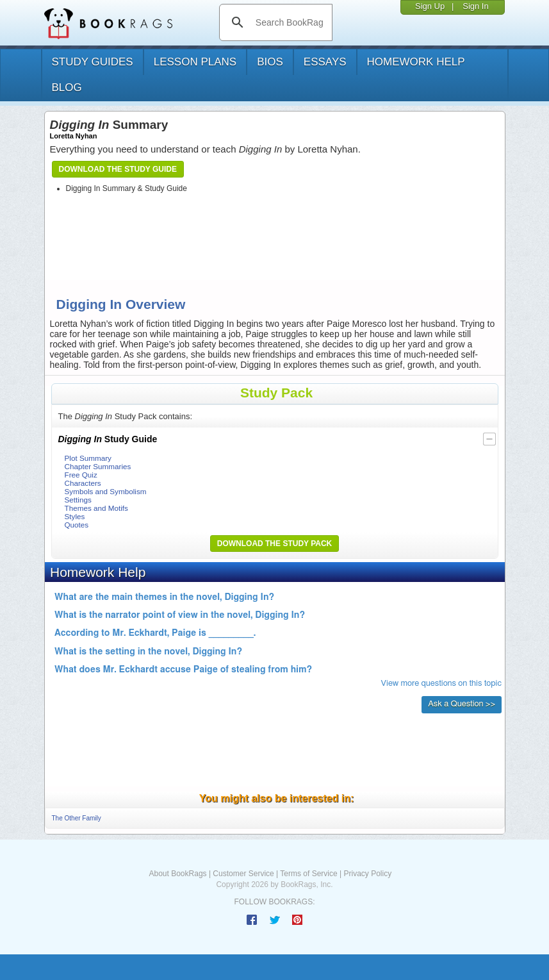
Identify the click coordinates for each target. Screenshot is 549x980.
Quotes (77, 525)
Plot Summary (88, 458)
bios (270, 62)
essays (325, 62)
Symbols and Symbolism (106, 491)
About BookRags (178, 874)
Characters (83, 483)
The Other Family (77, 818)
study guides (93, 62)
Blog (67, 87)
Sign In (475, 6)
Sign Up (430, 6)
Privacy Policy (367, 874)
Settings (78, 500)
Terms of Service (308, 874)
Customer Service (243, 874)
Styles (75, 516)
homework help (416, 62)
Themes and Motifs (96, 508)
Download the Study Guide (118, 169)
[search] (289, 22)
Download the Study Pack (275, 544)
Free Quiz (81, 475)
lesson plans (195, 62)
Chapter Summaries (98, 466)
